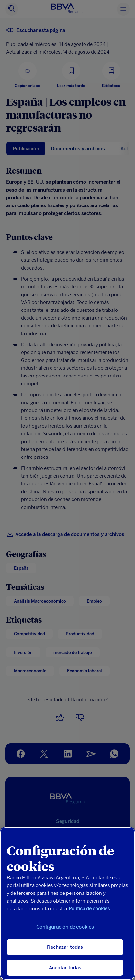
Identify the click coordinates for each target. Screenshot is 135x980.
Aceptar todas (65, 968)
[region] (67, 903)
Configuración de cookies (65, 927)
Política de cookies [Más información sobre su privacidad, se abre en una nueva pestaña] (89, 909)
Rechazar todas (65, 947)
